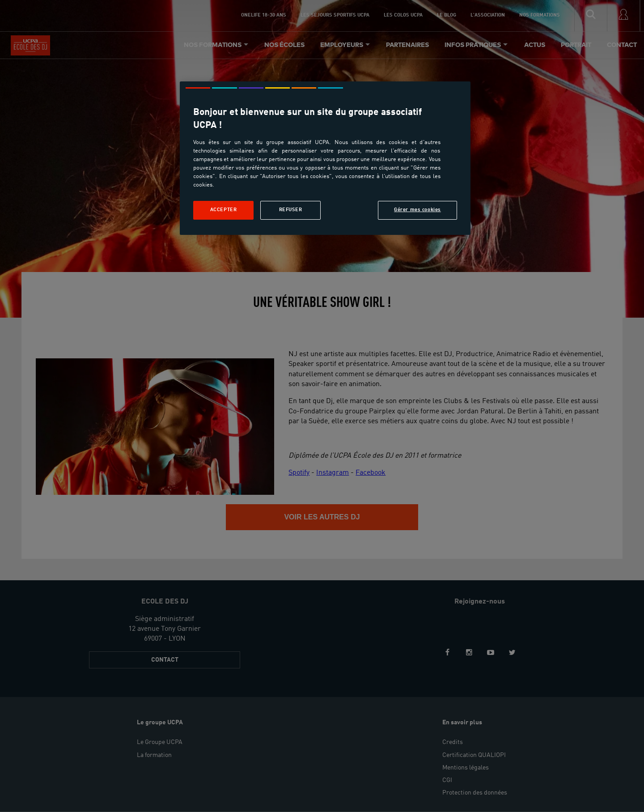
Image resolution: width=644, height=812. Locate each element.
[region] (325, 158)
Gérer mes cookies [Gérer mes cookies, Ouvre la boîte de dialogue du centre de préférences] (417, 210)
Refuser (291, 210)
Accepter (224, 210)
